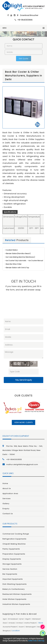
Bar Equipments (10, 574)
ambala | (12, 623)
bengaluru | (7, 631)
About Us (7, 488)
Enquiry (6, 509)
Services (7, 499)
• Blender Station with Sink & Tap (17, 268)
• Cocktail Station (11, 250)
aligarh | (28, 619)
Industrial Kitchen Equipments (16, 604)
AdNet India (32, 641)
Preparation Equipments (14, 554)
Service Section (10, 569)
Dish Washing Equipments (15, 584)
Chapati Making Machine (14, 544)
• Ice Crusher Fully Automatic (16, 261)
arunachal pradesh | (10, 627)
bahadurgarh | (31, 627)
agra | (5, 619)
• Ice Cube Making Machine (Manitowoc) (20, 257)
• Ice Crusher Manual (35, 261)
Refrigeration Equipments (14, 539)
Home (5, 483)
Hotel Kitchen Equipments (14, 599)
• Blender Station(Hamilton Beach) (18, 254)
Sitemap (41, 641)
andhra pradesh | (31, 623)
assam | (22, 627)
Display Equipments (12, 559)
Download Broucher (29, 15)
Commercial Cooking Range (16, 534)
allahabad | (37, 619)
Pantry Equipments (11, 549)
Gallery (6, 504)
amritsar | (20, 623)
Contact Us (8, 514)
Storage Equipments (12, 564)
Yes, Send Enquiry (24, 380)
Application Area (10, 494)
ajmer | (22, 619)
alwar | (5, 623)
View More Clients (23, 422)
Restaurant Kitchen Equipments (17, 594)
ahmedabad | (13, 619)
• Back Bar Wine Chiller (13, 264)
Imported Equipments (13, 579)
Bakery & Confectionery (14, 589)
